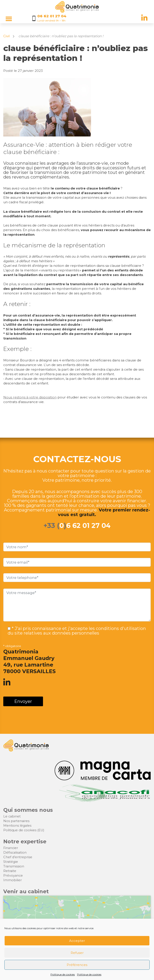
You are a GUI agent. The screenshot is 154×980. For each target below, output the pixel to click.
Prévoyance (13, 876)
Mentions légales (17, 826)
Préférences (77, 965)
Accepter (77, 941)
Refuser (77, 953)
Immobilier (13, 880)
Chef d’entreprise (18, 857)
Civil (6, 36)
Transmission (14, 866)
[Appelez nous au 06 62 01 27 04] (52, 18)
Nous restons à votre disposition (30, 397)
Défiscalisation (15, 853)
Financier (11, 848)
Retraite (10, 871)
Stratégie (11, 862)
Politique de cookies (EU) (24, 830)
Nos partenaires (16, 821)
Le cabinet (12, 816)
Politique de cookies (63, 974)
